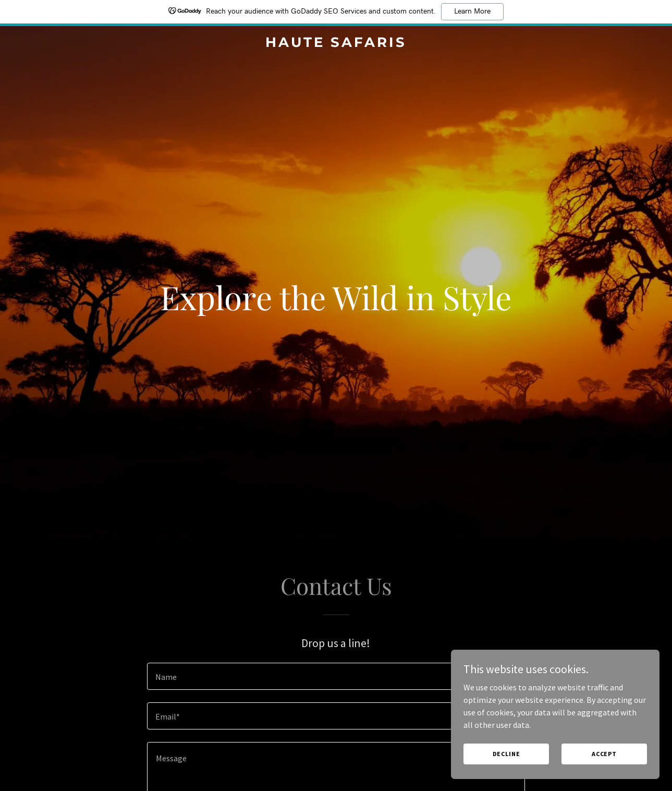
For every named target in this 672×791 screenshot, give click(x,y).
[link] (336, 44)
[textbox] (336, 676)
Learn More (472, 11)
